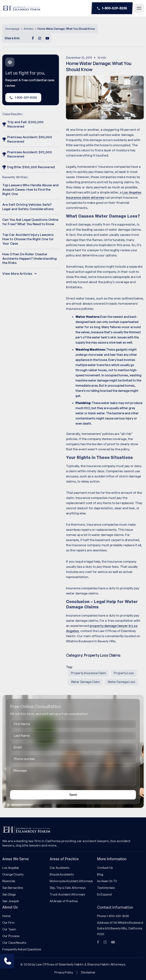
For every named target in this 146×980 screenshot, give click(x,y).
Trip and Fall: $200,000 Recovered (23, 124)
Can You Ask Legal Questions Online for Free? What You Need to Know (30, 222)
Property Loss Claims (102, 655)
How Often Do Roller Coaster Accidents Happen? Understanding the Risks (29, 258)
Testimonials (106, 888)
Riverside (9, 881)
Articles (29, 29)
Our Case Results (14, 943)
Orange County (13, 874)
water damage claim (85, 682)
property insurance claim (88, 673)
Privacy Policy (64, 972)
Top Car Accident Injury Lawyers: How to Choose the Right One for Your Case (28, 239)
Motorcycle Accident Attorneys (71, 881)
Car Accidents (60, 868)
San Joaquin (11, 901)
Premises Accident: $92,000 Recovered (27, 154)
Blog (100, 874)
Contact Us (105, 868)
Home (6, 916)
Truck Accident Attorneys (67, 894)
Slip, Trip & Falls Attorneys (68, 888)
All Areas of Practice (64, 901)
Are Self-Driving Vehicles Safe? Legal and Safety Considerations (28, 207)
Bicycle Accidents (62, 874)
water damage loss (121, 682)
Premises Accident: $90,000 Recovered (27, 139)
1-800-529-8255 (112, 8)
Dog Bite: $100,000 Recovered (29, 167)
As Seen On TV (107, 881)
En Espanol (104, 894)
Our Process (11, 936)
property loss (124, 673)
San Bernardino (13, 888)
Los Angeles (11, 868)
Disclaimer (88, 972)
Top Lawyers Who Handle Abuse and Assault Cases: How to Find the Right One (30, 189)
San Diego (9, 894)
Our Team (9, 929)
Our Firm (8, 923)
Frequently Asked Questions (22, 949)
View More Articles (19, 274)
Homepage (12, 29)
